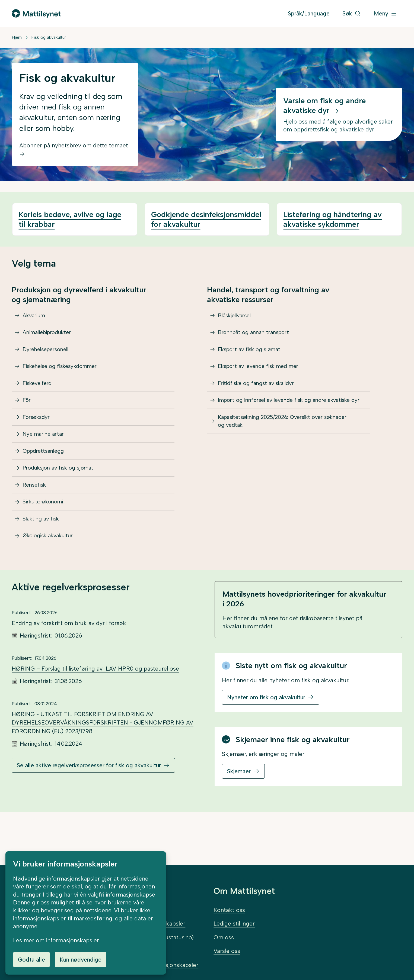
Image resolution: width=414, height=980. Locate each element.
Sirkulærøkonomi (45, 533)
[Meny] (386, 14)
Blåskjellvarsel (237, 317)
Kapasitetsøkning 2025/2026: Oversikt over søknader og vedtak (288, 447)
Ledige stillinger (234, 924)
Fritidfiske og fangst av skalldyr (259, 395)
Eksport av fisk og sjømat (252, 356)
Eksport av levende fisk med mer (262, 376)
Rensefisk (36, 513)
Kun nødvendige (81, 960)
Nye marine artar (45, 454)
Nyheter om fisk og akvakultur (266, 735)
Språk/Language (309, 13)
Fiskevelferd (39, 395)
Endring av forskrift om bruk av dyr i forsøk (69, 661)
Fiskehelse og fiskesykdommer (64, 376)
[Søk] (352, 14)
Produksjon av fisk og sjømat (61, 494)
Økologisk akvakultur (51, 572)
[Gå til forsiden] (36, 13)
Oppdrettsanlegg (46, 474)
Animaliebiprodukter (50, 336)
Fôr (27, 415)
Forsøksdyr (38, 435)
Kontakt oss (229, 910)
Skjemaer (239, 809)
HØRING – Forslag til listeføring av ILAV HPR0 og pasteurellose (95, 706)
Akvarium (35, 317)
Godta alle (31, 960)
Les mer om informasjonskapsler (56, 940)
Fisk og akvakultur (49, 37)
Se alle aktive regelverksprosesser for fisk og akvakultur (89, 803)
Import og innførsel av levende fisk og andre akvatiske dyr (277, 419)
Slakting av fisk (43, 553)
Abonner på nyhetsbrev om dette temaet (74, 150)
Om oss (224, 937)
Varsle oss (227, 951)
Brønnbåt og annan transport (257, 336)
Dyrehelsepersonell (48, 356)
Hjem (17, 37)
